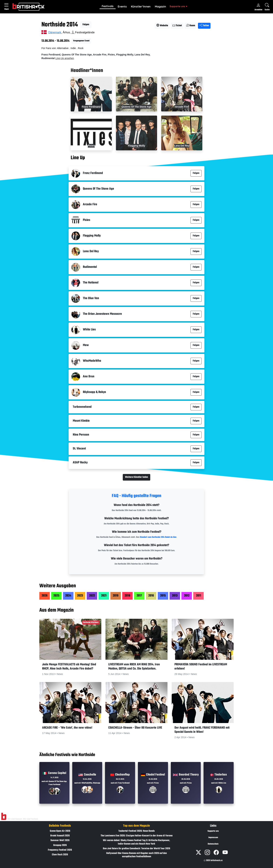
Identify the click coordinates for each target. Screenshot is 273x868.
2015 (163, 596)
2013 (175, 596)
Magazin (160, 6)
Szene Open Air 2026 (60, 831)
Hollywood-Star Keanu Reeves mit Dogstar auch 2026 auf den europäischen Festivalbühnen (136, 855)
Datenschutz (213, 844)
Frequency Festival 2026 (60, 850)
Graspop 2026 (60, 845)
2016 (151, 596)
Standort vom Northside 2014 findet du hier (158, 537)
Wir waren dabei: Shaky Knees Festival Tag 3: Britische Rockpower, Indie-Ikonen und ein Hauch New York (136, 842)
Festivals (108, 6)
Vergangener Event (81, 41)
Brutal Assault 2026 (60, 836)
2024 (68, 596)
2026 (45, 596)
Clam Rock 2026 (60, 855)
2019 (116, 596)
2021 (104, 596)
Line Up (78, 158)
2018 (127, 596)
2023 (80, 596)
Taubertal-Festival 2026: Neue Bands (136, 831)
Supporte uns (178, 6)
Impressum (213, 838)
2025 (56, 596)
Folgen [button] (86, 25)
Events (122, 6)
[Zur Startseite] (4, 817)
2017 (139, 596)
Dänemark (55, 32)
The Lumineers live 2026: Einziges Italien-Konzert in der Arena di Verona (137, 836)
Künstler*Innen (141, 6)
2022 (92, 596)
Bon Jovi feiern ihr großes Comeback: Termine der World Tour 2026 (136, 849)
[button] (108, 7)
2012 (187, 596)
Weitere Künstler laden (136, 477)
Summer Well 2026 (60, 840)
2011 (199, 596)
